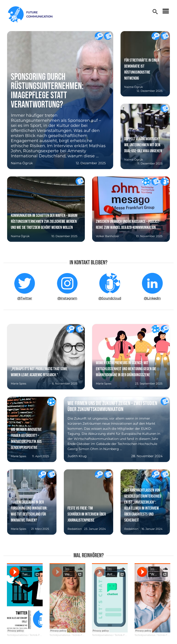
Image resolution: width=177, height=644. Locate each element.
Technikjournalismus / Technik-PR (24, 635)
